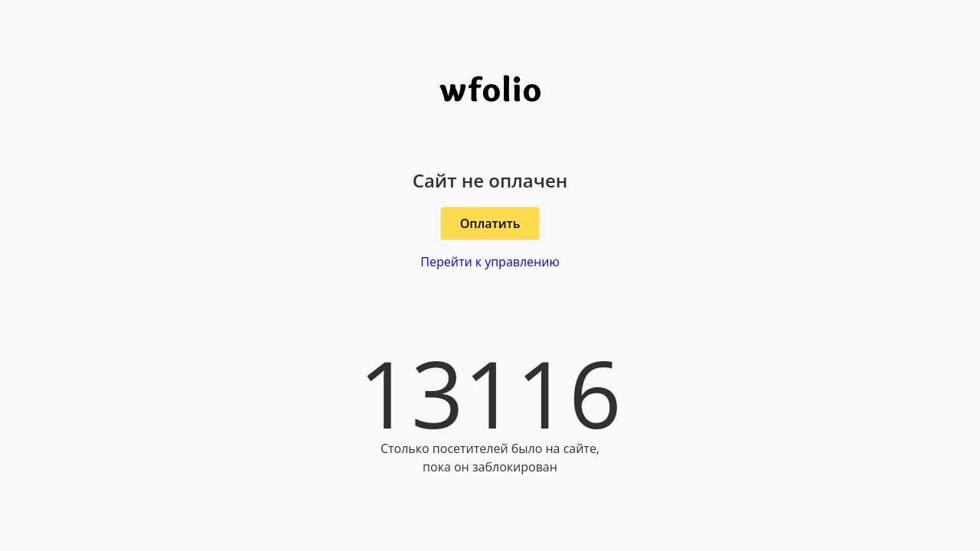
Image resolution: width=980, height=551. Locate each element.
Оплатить (490, 223)
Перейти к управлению (490, 262)
